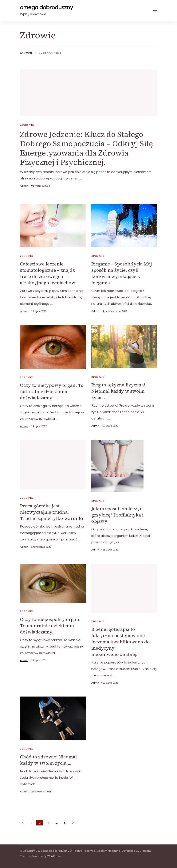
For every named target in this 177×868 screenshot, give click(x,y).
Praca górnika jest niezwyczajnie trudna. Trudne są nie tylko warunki (51, 512)
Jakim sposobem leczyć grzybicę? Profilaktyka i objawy (117, 515)
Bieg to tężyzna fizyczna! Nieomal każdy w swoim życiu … (118, 391)
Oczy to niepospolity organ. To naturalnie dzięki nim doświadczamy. (50, 626)
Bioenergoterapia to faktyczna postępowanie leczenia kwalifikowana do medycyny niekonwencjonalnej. (121, 642)
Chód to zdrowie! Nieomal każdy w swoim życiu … (48, 760)
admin (24, 186)
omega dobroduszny (46, 8)
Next (73, 823)
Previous (23, 823)
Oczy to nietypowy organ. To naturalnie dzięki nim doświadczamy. (52, 391)
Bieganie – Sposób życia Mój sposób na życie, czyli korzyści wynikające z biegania (122, 273)
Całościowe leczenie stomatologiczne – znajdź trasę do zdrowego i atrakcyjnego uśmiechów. (48, 273)
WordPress (54, 856)
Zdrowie (27, 125)
